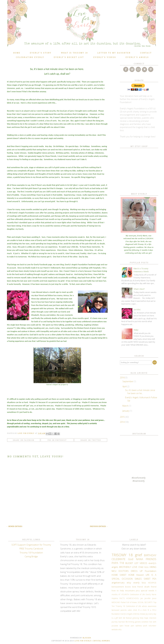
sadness (139, 626)
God (131, 559)
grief (138, 555)
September (128, 381)
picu (138, 591)
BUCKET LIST (132, 563)
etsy (129, 583)
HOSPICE (152, 583)
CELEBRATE (119, 559)
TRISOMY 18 (122, 555)
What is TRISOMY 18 (74, 53)
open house (125, 626)
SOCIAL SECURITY (145, 602)
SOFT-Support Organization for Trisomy (31, 545)
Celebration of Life (137, 594)
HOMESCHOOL (133, 598)
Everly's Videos (105, 57)
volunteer (152, 626)
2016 (123, 378)
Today (136, 330)
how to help (118, 591)
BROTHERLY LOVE (128, 567)
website (115, 630)
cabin (130, 610)
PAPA (115, 563)
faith (120, 618)
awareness (152, 606)
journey (115, 622)
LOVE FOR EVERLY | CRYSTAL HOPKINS (92, 641)
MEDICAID (116, 602)
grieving (136, 618)
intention (153, 618)
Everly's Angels (137, 57)
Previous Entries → (99, 526)
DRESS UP (137, 571)
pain (132, 626)
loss (144, 583)
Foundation (151, 571)
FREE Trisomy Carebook (31, 549)
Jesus (154, 598)
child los (136, 614)
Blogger (87, 638)
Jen (142, 598)
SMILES (138, 579)
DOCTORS (124, 571)
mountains (130, 591)
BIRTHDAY (150, 555)
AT (119, 594)
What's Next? (139, 289)
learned (122, 622)
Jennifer (148, 598)
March (126, 406)
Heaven (140, 575)
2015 (123, 417)
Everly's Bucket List (69, 57)
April (125, 386)
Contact (146, 53)
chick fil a (137, 610)
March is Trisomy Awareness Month (141, 270)
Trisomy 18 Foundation (31, 553)
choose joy (144, 614)
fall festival (127, 618)
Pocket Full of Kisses (129, 602)
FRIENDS (151, 559)
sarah (145, 626)
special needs (147, 591)
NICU (114, 571)
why (120, 630)
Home (17, 53)
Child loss (143, 567)
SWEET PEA (150, 579)
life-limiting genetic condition (137, 622)
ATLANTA (125, 594)
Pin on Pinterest (57, 440)
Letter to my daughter (114, 53)
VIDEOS (143, 563)
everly (136, 583)
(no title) (137, 309)
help (142, 618)
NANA (140, 559)
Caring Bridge (31, 556)
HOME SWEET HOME (123, 575)
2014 (123, 422)
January (126, 411)
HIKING (153, 567)
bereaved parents (119, 610)
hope (146, 618)
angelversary (118, 583)
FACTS (122, 598)
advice (144, 606)
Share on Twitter (91, 440)
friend (154, 587)
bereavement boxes (121, 587)
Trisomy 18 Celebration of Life (128, 606)
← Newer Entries (14, 526)
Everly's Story (41, 53)
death (147, 587)
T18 (122, 563)
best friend (138, 587)
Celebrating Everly (30, 57)
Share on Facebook (24, 440)
